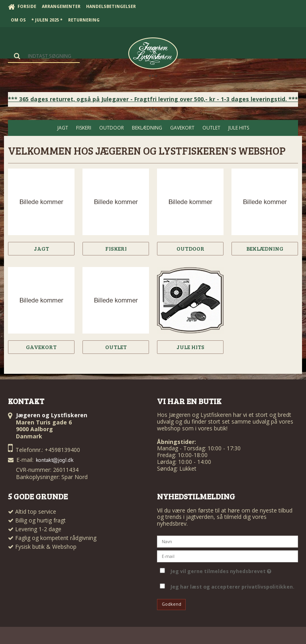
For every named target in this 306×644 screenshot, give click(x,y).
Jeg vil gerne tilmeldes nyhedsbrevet (221, 570)
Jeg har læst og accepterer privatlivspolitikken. (232, 587)
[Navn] (228, 541)
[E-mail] (228, 556)
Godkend (172, 604)
